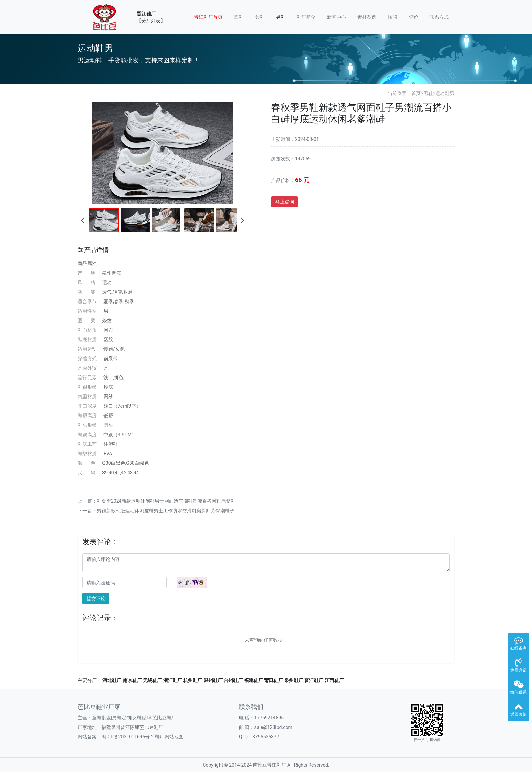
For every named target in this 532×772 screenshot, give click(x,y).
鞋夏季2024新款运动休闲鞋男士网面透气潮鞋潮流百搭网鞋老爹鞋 (166, 501)
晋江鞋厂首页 (208, 17)
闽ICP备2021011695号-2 (128, 737)
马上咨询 (285, 202)
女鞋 (260, 17)
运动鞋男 (445, 93)
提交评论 (96, 599)
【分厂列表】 (151, 21)
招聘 (393, 17)
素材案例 (367, 17)
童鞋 (239, 17)
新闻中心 (337, 17)
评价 (414, 17)
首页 (416, 93)
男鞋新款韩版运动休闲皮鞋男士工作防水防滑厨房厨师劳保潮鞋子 (166, 511)
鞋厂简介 (306, 17)
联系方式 (439, 17)
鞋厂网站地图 (169, 737)
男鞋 (281, 17)
